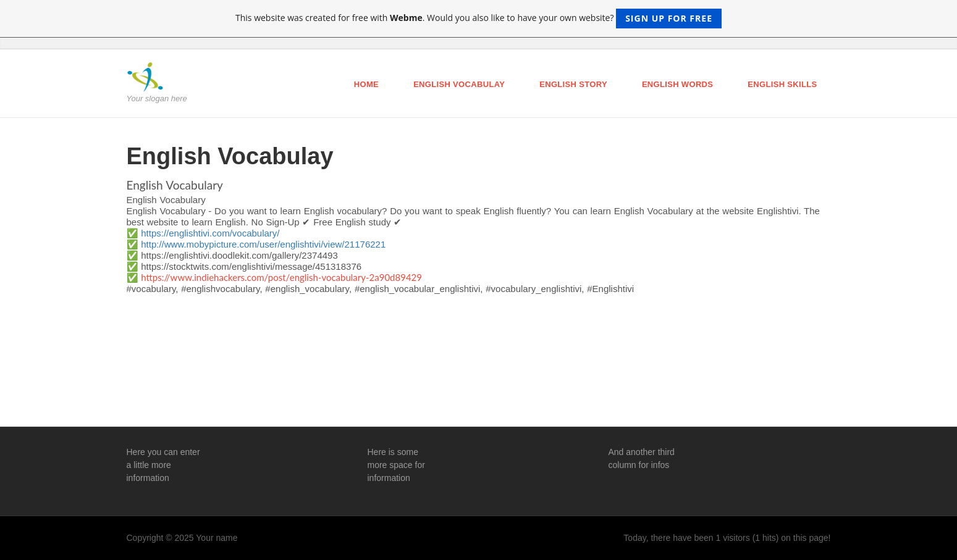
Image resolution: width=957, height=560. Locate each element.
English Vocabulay (459, 84)
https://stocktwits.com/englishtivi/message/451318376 (251, 266)
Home (366, 84)
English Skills (782, 84)
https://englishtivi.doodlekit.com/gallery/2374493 (239, 255)
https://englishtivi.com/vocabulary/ (210, 233)
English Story (573, 84)
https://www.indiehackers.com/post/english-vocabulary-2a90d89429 (281, 277)
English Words (677, 84)
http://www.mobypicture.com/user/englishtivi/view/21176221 (263, 244)
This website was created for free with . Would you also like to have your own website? (478, 19)
